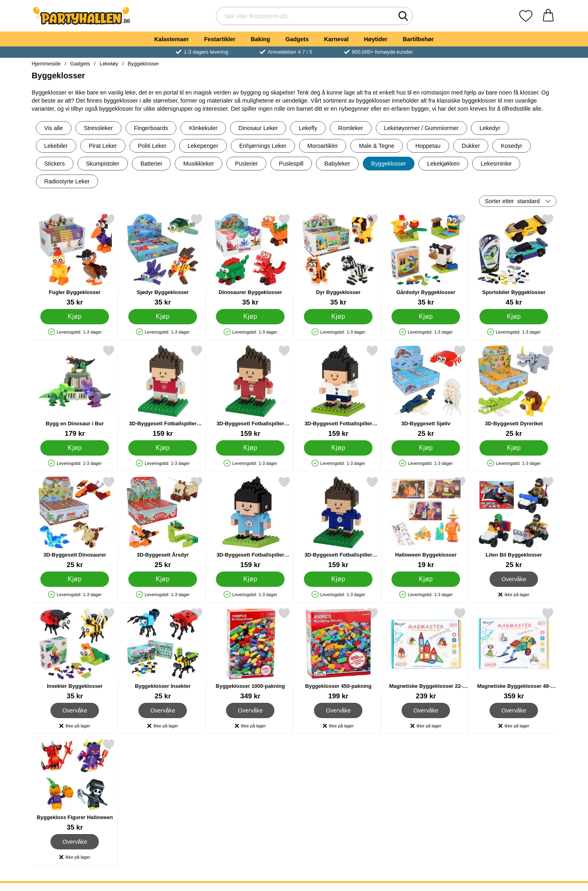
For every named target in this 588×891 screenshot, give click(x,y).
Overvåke (514, 579)
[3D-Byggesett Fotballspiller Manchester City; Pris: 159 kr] (250, 522)
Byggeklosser (143, 64)
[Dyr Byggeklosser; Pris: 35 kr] (338, 260)
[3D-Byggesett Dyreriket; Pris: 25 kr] (514, 391)
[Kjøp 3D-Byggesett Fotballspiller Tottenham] (338, 448)
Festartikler (220, 39)
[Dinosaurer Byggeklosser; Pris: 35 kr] (250, 260)
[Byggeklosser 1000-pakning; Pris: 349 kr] (250, 654)
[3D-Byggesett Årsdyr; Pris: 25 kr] (162, 522)
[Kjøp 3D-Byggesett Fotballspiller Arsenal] (162, 448)
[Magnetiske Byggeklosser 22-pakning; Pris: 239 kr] (426, 654)
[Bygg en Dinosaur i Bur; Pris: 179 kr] (75, 391)
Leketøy (109, 64)
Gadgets (297, 39)
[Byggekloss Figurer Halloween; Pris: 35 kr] (75, 785)
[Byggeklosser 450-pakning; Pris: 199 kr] (338, 654)
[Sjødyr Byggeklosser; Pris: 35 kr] (162, 260)
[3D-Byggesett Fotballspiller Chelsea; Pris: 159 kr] (338, 522)
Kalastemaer (172, 39)
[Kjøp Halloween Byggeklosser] (426, 579)
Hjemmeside (46, 64)
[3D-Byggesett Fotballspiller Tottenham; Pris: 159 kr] (338, 391)
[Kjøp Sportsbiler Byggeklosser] (513, 317)
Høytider (376, 39)
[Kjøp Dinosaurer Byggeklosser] (250, 317)
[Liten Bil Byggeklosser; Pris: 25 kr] (514, 522)
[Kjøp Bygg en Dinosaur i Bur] (75, 448)
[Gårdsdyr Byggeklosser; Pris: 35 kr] (426, 260)
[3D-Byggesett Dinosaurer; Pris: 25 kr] (75, 522)
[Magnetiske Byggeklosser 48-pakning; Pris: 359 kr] (514, 654)
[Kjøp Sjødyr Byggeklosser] (162, 317)
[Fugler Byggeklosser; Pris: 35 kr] (75, 260)
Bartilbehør (418, 39)
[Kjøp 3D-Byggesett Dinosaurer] (75, 579)
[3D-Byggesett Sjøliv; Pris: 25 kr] (426, 391)
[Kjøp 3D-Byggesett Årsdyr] (162, 579)
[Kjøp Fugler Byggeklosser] (75, 317)
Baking (260, 39)
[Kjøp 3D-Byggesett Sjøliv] (426, 448)
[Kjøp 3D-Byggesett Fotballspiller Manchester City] (250, 579)
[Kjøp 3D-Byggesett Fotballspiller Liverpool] (250, 448)
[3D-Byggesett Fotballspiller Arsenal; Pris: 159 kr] (162, 391)
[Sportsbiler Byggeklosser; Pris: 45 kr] (514, 260)
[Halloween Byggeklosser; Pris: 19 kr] (426, 522)
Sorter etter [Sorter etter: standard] (513, 201)
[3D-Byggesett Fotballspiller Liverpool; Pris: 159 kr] (250, 391)
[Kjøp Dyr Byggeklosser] (338, 317)
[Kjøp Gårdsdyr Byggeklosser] (426, 317)
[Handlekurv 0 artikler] (548, 16)
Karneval (336, 39)
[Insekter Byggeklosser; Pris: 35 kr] (75, 654)
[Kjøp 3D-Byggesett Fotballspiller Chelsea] (338, 579)
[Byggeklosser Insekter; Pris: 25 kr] (162, 654)
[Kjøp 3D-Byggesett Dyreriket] (513, 448)
